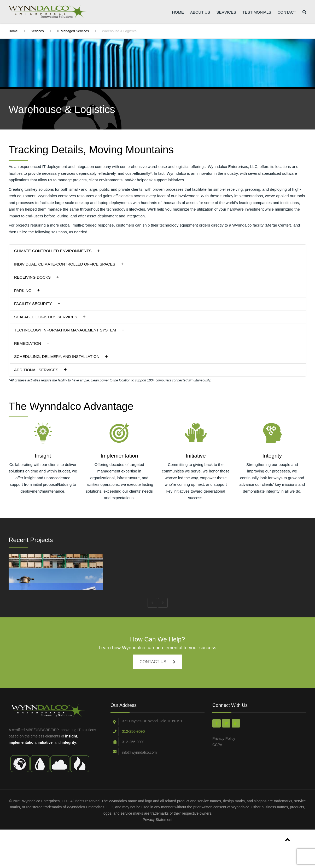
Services (226, 13)
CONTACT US (157, 700)
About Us (200, 13)
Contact (287, 13)
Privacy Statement (157, 858)
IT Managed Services (73, 31)
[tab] (157, 251)
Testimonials (257, 13)
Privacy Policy (224, 777)
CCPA (217, 783)
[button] (157, 251)
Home (178, 13)
